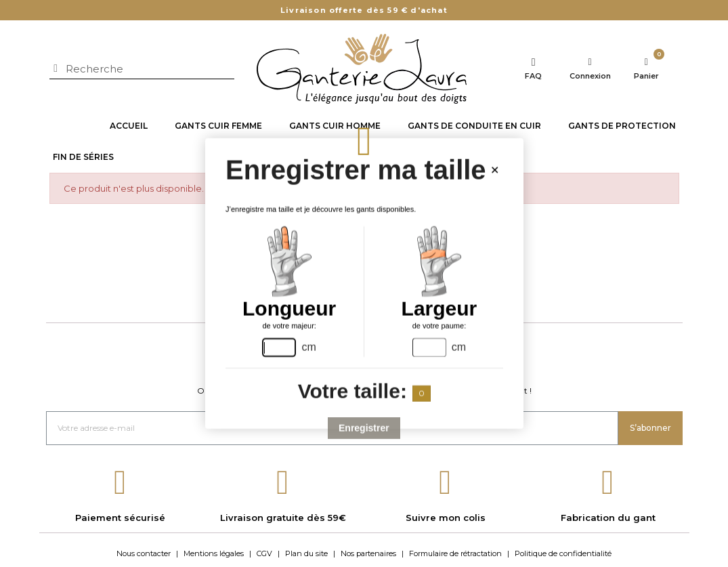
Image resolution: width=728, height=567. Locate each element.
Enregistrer (364, 428)
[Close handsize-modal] (494, 171)
